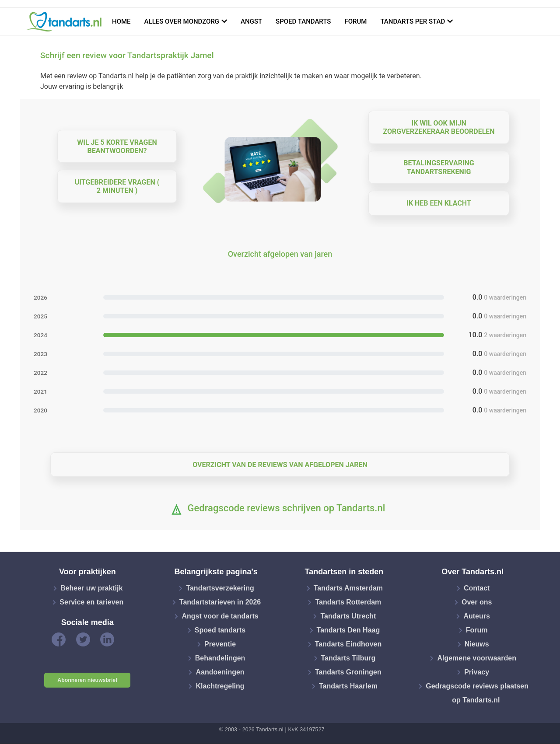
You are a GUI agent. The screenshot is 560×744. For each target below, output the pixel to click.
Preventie (220, 644)
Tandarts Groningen (348, 672)
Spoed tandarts (303, 21)
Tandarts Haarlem (348, 686)
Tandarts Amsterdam (348, 588)
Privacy (477, 672)
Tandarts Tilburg (348, 658)
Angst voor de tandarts (220, 616)
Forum (355, 21)
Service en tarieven (91, 602)
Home (121, 21)
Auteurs (476, 616)
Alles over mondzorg (182, 21)
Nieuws (477, 644)
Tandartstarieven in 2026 (220, 602)
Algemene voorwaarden (477, 658)
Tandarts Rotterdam (348, 602)
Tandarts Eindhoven (348, 644)
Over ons (477, 602)
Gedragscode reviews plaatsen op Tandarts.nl (477, 693)
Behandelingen (220, 658)
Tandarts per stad (413, 21)
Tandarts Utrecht (348, 616)
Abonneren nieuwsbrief (87, 680)
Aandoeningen (220, 672)
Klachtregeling (220, 686)
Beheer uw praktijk (91, 588)
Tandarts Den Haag (348, 630)
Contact (477, 588)
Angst (251, 21)
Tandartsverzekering (220, 588)
